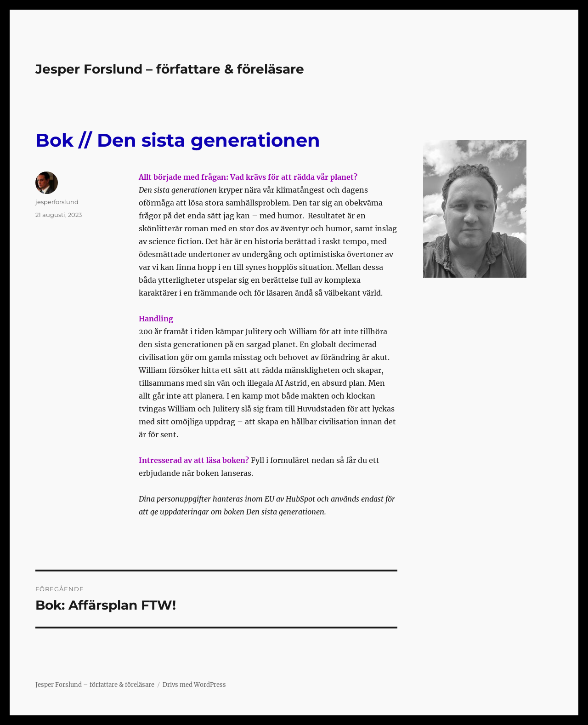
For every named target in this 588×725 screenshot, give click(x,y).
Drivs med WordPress (194, 685)
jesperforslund (57, 202)
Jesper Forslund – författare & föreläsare (170, 69)
